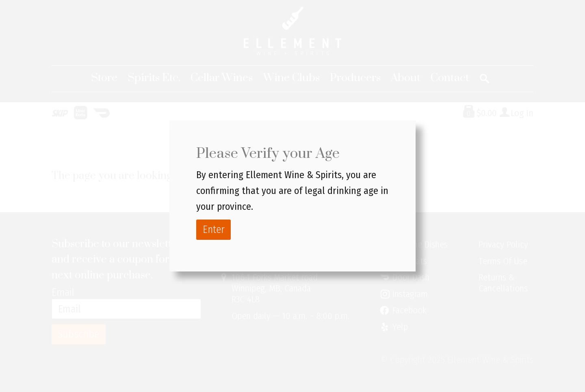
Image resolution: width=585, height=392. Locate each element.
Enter (214, 229)
